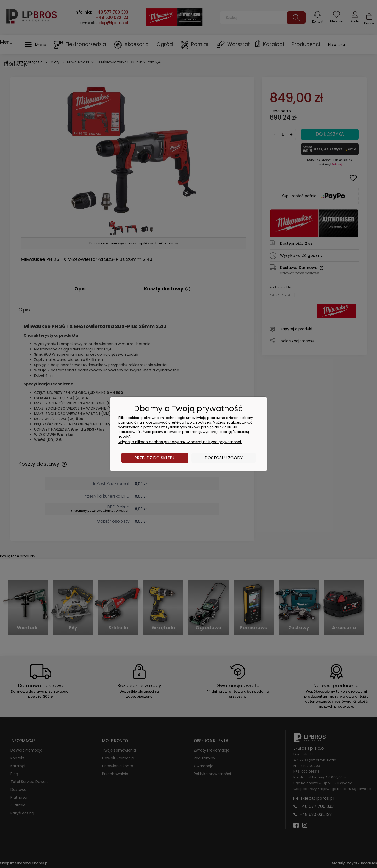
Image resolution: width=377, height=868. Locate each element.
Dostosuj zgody (224, 458)
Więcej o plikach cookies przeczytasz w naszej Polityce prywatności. (180, 442)
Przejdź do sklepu (155, 458)
